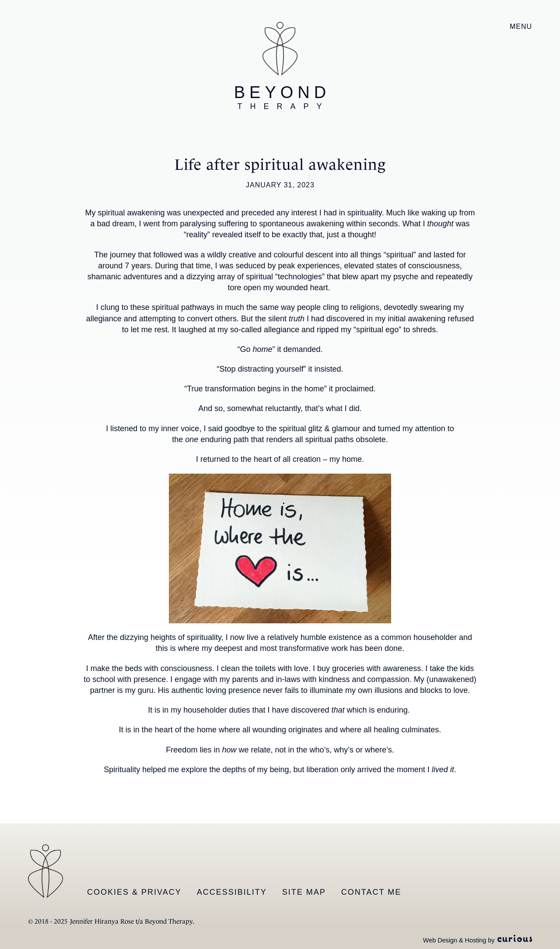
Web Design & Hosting (455, 940)
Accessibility (232, 892)
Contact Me (371, 892)
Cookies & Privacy (134, 892)
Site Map (304, 892)
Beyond (282, 97)
